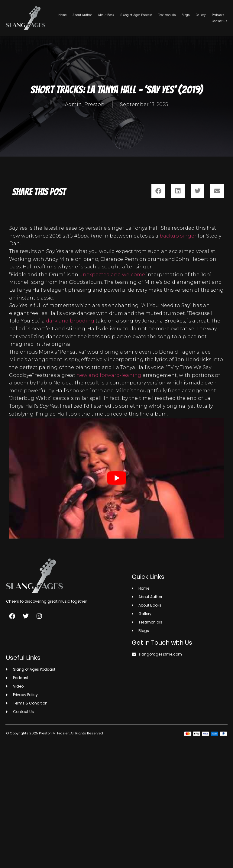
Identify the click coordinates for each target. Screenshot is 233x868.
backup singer (178, 236)
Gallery (201, 15)
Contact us (219, 21)
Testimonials (167, 15)
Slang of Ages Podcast (136, 15)
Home (62, 15)
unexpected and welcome (112, 275)
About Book (106, 15)
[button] (158, 191)
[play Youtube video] (116, 478)
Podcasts (218, 15)
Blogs (186, 15)
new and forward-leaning (109, 375)
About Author (82, 15)
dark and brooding (70, 321)
